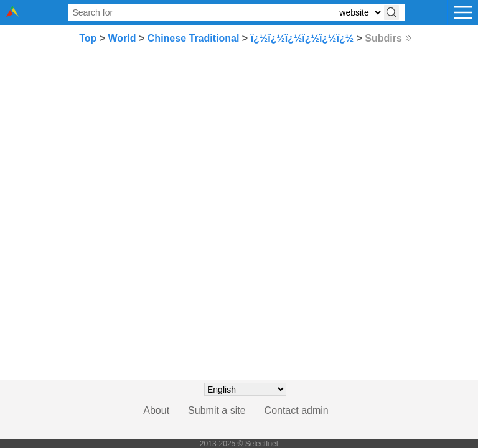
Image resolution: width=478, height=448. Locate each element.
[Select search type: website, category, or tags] (360, 13)
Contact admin (297, 410)
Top (88, 38)
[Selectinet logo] (12, 13)
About (156, 410)
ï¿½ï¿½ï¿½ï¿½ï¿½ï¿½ (302, 38)
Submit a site (217, 410)
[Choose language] (245, 389)
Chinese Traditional (194, 38)
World (122, 38)
